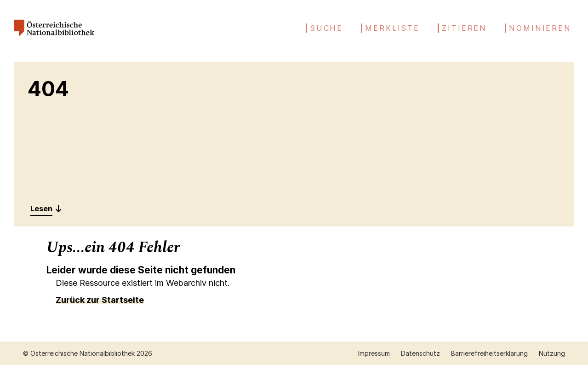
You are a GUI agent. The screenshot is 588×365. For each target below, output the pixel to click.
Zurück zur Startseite (100, 300)
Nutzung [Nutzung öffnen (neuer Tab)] (552, 353)
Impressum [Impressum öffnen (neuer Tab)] (374, 353)
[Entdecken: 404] (46, 209)
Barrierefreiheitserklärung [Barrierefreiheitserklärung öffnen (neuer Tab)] (489, 353)
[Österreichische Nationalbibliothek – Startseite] (54, 40)
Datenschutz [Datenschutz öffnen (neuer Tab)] (420, 353)
